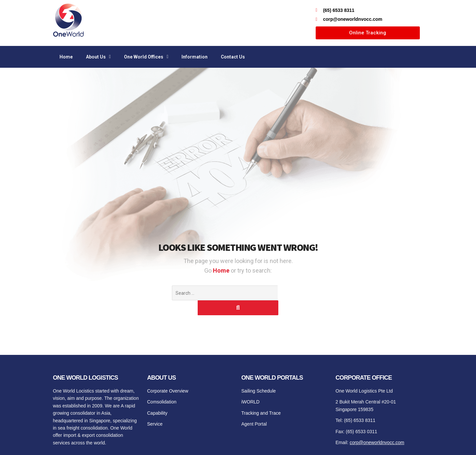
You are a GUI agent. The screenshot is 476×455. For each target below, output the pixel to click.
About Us (98, 57)
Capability (157, 398)
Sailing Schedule (258, 376)
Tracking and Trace (261, 398)
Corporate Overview (168, 376)
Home (66, 57)
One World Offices (146, 57)
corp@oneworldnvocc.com (377, 428)
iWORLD (250, 387)
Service (155, 409)
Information (195, 57)
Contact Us (233, 57)
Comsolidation (162, 387)
